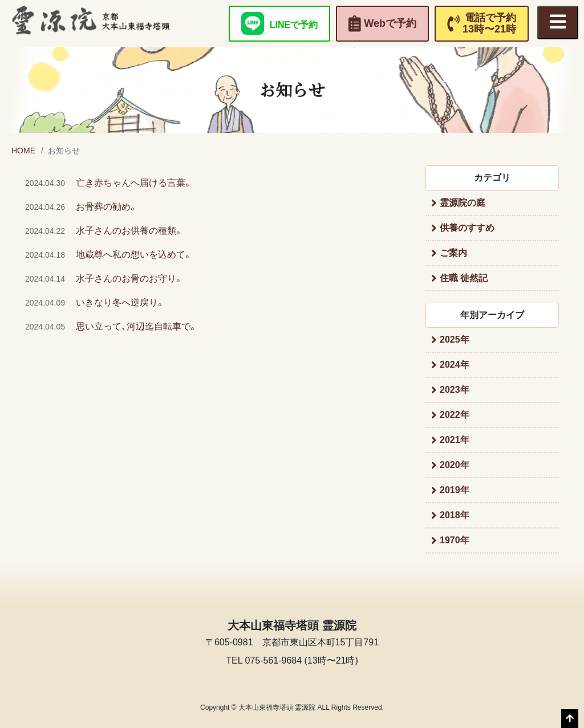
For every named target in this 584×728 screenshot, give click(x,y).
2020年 (455, 465)
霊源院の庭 (463, 203)
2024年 (455, 365)
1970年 (455, 540)
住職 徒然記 (464, 278)
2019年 (455, 490)
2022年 (455, 415)
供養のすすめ (467, 228)
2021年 (455, 440)
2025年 (455, 339)
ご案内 (453, 253)
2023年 (455, 390)
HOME (23, 151)
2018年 (455, 515)
